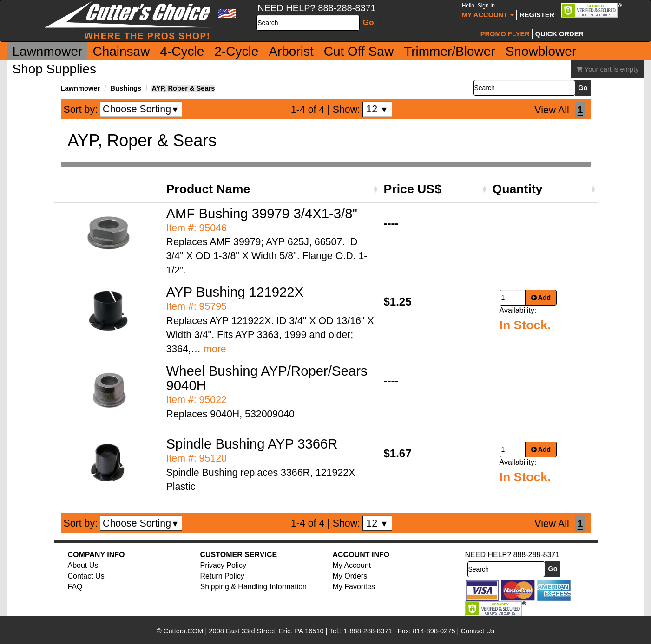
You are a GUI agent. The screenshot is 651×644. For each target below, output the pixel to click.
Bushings (126, 88)
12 (377, 109)
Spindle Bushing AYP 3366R (252, 444)
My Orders (350, 576)
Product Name (208, 189)
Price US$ (413, 189)
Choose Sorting (141, 109)
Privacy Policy (224, 565)
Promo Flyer (505, 34)
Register (537, 15)
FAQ (75, 587)
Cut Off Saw (359, 51)
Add (541, 298)
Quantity (518, 189)
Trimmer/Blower (450, 51)
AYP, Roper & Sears (183, 88)
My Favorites (354, 587)
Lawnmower (48, 51)
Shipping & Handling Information (253, 587)
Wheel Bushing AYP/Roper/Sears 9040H (267, 378)
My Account (488, 10)
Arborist (291, 51)
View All (552, 110)
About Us (83, 565)
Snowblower (541, 51)
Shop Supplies (55, 69)
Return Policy (222, 576)
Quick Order (559, 34)
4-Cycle (182, 51)
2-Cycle (236, 51)
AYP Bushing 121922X (235, 292)
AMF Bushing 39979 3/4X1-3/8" (262, 213)
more (215, 349)
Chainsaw (121, 51)
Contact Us (86, 576)
